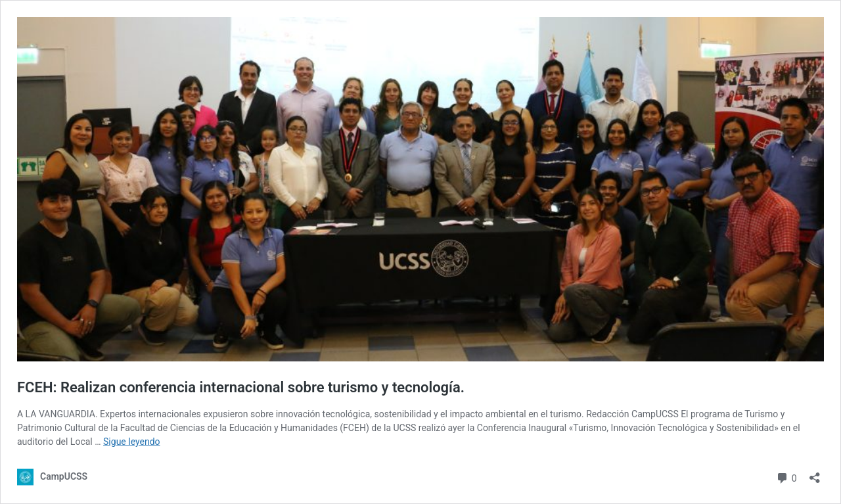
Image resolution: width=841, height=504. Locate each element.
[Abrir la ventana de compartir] (815, 473)
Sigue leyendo (132, 442)
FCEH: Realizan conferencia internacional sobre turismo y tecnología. (241, 387)
